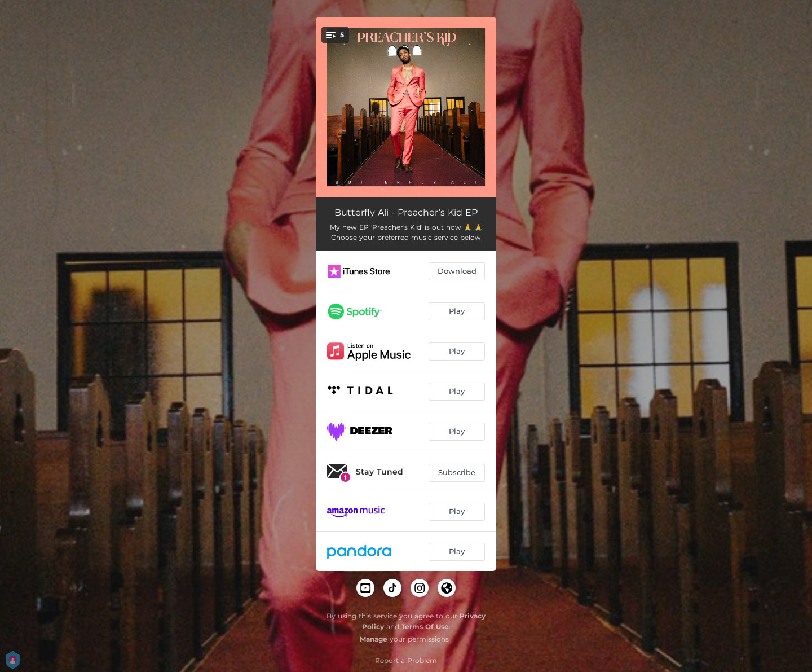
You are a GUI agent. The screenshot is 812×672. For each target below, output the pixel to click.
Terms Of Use (425, 627)
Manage (374, 639)
